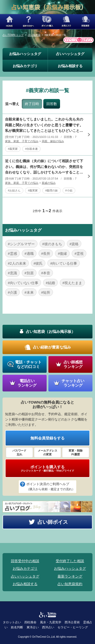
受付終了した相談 (70, 561)
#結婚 (50, 283)
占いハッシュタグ (70, 54)
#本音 (46, 273)
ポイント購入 (48, 22)
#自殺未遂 (31, 149)
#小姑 (69, 190)
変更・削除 (76, 453)
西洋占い (48, 627)
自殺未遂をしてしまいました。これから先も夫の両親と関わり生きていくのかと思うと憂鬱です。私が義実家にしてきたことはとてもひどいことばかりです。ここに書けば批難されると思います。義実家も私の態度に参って (44, 125)
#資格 (74, 244)
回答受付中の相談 (25, 561)
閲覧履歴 (86, 22)
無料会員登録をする (48, 438)
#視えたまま (72, 283)
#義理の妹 (51, 190)
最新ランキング (70, 576)
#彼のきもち (52, 244)
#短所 (46, 292)
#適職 (29, 254)
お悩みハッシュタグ (25, 54)
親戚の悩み (49, 183)
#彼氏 (38, 263)
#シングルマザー (21, 244)
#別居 (29, 273)
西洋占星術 (72, 622)
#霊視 (79, 254)
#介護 (12, 292)
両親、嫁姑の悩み (53, 141)
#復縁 (62, 254)
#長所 (46, 254)
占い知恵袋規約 (70, 584)
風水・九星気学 (51, 622)
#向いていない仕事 (23, 283)
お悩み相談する (70, 66)
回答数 (52, 104)
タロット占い (12, 622)
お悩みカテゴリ (25, 66)
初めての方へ (29, 22)
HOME (9, 22)
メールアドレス (48, 453)
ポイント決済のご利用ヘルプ (51, 487)
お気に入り (66, 22)
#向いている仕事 (64, 263)
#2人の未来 (17, 263)
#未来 (29, 292)
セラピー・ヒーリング (73, 627)
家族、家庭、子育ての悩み (22, 141)
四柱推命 (30, 622)
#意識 (12, 273)
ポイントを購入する (48, 468)
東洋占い (33, 627)
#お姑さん (14, 190)
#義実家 (13, 149)
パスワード (19, 453)
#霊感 (12, 254)
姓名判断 (17, 627)
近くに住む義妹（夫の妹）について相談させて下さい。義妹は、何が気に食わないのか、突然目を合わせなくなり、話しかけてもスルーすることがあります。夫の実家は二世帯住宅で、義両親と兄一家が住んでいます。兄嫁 (44, 167)
